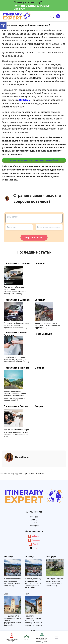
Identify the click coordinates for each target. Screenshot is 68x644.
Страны (34, 520)
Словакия (40, 300)
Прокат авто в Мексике (17, 368)
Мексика (39, 368)
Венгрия (39, 406)
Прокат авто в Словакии (17, 300)
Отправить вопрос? (34, 238)
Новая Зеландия (43, 334)
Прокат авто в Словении (17, 264)
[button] (3, 26)
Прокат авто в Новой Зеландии (15, 334)
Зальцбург (51, 557)
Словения (40, 264)
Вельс (7, 594)
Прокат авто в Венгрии (16, 406)
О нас (34, 523)
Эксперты (34, 526)
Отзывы (34, 517)
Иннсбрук (8, 557)
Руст (27, 594)
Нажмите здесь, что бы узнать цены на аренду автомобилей (34, 160)
